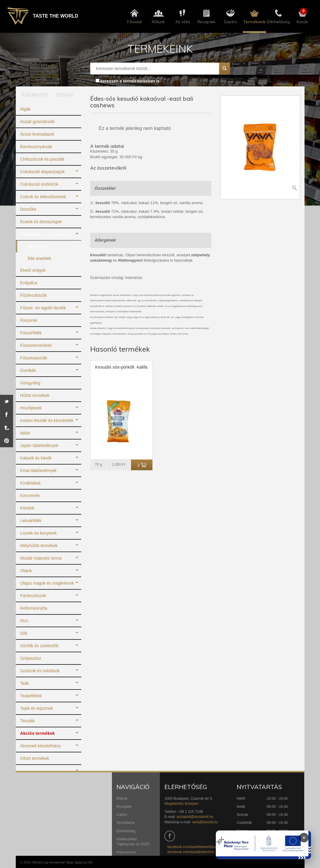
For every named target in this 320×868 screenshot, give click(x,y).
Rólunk (122, 799)
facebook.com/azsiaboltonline (191, 852)
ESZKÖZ (65, 95)
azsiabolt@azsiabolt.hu (195, 817)
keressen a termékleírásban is (130, 81)
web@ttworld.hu (205, 822)
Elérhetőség (126, 831)
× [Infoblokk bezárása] (304, 838)
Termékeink (125, 823)
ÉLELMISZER (33, 95)
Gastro (122, 815)
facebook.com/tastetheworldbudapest (197, 847)
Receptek (124, 807)
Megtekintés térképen (181, 804)
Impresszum (126, 852)
